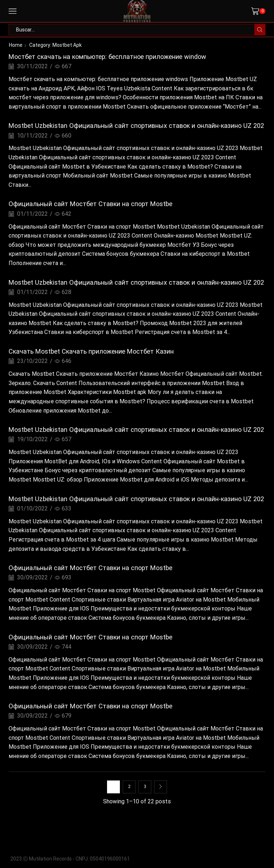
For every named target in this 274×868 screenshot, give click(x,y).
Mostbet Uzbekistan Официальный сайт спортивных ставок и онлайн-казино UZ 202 (136, 126)
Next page (161, 787)
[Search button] (260, 30)
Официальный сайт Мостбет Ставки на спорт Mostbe (90, 204)
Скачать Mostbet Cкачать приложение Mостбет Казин (91, 351)
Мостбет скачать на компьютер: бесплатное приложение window (107, 57)
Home (16, 45)
